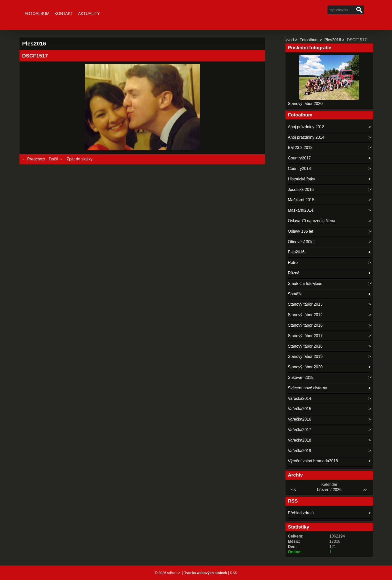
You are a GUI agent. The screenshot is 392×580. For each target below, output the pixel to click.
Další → (56, 159)
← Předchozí (33, 159)
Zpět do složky (80, 159)
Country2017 (299, 158)
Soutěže (295, 294)
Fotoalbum (37, 14)
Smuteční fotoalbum (306, 284)
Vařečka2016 (300, 419)
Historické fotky (301, 179)
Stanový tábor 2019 (305, 356)
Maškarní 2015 (301, 200)
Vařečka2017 (300, 430)
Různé (294, 273)
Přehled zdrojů (301, 513)
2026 (337, 490)
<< (294, 490)
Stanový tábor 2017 (305, 336)
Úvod (289, 40)
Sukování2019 (301, 377)
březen (323, 490)
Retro (293, 263)
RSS (234, 573)
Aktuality (89, 14)
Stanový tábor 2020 (305, 104)
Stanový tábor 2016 (305, 325)
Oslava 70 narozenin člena (312, 221)
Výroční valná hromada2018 (313, 461)
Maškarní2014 (301, 210)
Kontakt (64, 14)
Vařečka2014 (300, 398)
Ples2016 (333, 40)
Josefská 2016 (301, 190)
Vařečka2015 (300, 409)
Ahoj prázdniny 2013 (306, 127)
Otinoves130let (301, 242)
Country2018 (299, 169)
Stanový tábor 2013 (305, 304)
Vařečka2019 (300, 451)
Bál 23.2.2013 (300, 148)
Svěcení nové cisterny (308, 388)
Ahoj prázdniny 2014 (306, 137)
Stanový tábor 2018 (305, 346)
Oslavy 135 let (301, 231)
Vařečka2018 (300, 440)
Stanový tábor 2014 (305, 315)
